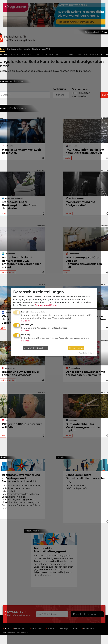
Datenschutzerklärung (46, 305)
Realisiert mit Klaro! (86, 353)
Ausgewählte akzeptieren (35, 348)
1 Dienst (25, 331)
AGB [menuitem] (6, 628)
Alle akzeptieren (76, 348)
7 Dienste (26, 321)
